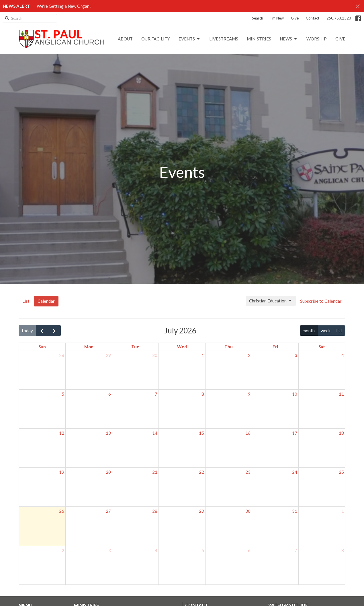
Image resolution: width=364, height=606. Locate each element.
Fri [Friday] (275, 347)
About (125, 39)
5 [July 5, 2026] (63, 394)
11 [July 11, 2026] (341, 394)
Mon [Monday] (89, 347)
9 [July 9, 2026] (249, 394)
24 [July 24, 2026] (295, 472)
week (326, 331)
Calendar (46, 301)
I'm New (277, 18)
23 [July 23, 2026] (248, 472)
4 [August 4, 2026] (156, 550)
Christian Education (271, 301)
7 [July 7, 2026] (156, 394)
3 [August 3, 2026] (110, 550)
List (26, 301)
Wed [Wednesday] (182, 347)
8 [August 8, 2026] (343, 550)
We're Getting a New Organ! (64, 6)
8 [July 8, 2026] (203, 394)
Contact (313, 18)
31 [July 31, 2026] (295, 511)
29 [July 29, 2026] (201, 511)
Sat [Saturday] (322, 347)
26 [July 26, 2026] (62, 511)
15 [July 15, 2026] (201, 433)
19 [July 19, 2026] (62, 472)
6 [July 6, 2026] (110, 394)
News (289, 39)
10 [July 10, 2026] (295, 394)
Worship (317, 39)
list (339, 331)
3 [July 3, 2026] (296, 355)
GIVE (340, 39)
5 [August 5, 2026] (203, 550)
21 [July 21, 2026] (155, 472)
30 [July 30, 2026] (248, 511)
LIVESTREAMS (224, 39)
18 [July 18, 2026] (341, 433)
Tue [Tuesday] (135, 347)
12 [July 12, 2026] (62, 433)
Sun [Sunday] (42, 347)
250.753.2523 (339, 18)
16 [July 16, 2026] (248, 433)
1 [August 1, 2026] (343, 511)
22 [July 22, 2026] (201, 472)
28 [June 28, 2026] (62, 355)
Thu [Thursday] (229, 347)
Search (258, 18)
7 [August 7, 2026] (296, 550)
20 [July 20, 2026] (108, 472)
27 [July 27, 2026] (108, 511)
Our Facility (156, 39)
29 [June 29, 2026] (108, 355)
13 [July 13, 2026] (108, 433)
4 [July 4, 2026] (343, 355)
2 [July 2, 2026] (249, 355)
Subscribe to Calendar (321, 301)
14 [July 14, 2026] (155, 433)
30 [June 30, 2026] (155, 355)
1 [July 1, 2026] (203, 355)
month (309, 331)
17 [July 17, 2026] (295, 433)
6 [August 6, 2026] (249, 550)
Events (190, 39)
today (27, 331)
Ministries (259, 39)
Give (295, 18)
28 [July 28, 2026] (155, 511)
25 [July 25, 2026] (341, 472)
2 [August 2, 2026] (63, 550)
